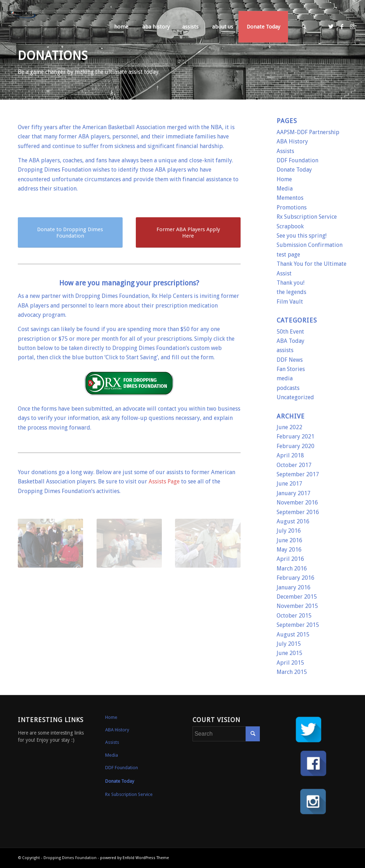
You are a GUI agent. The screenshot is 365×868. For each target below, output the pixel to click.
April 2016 (290, 559)
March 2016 (292, 568)
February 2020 (295, 446)
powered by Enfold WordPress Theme (135, 858)
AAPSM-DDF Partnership (308, 132)
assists (285, 350)
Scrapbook (290, 226)
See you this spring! (302, 236)
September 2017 (298, 474)
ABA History (292, 141)
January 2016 (294, 587)
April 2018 (290, 455)
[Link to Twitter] (331, 26)
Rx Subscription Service (307, 217)
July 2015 (289, 644)
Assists (285, 151)
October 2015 (294, 616)
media (285, 378)
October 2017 (294, 465)
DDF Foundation (297, 160)
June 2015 (289, 653)
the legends (291, 292)
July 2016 (289, 531)
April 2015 (290, 663)
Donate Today (294, 170)
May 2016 (289, 550)
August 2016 (293, 521)
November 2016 (297, 502)
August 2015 (293, 634)
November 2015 (297, 606)
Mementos (290, 198)
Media (285, 189)
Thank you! (291, 283)
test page (288, 255)
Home (284, 179)
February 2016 (295, 578)
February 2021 (295, 436)
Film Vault (290, 302)
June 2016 (289, 540)
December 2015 (297, 597)
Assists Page (164, 481)
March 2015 (292, 672)
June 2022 (289, 427)
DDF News (290, 360)
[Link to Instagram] (353, 26)
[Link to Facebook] (342, 26)
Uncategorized (295, 397)
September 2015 (298, 625)
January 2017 (294, 493)
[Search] (304, 27)
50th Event (290, 332)
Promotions (292, 207)
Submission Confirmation (310, 245)
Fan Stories (291, 369)
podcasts (288, 388)
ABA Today (291, 341)
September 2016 (298, 512)
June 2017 (289, 484)
